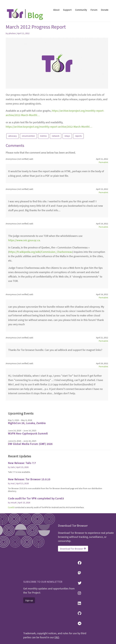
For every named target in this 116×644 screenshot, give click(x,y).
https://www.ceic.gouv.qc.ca (24, 240)
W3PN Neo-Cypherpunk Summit (28, 433)
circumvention (28, 136)
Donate (105, 10)
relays (67, 136)
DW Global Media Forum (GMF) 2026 (30, 444)
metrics (43, 136)
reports (78, 136)
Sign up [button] (29, 600)
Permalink (103, 162)
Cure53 (11, 507)
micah (14, 503)
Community (81, 10)
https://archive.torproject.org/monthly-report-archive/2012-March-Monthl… (49, 127)
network (56, 136)
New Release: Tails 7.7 (22, 463)
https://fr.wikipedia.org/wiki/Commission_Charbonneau (41, 252)
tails (13, 467)
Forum (94, 10)
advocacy (13, 136)
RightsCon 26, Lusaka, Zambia (27, 423)
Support (67, 10)
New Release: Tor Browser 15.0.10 (29, 479)
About (56, 10)
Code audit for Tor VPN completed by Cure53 (36, 498)
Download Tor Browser (73, 549)
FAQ (57, 637)
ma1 (13, 483)
